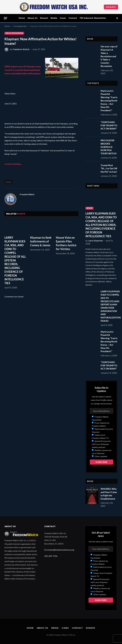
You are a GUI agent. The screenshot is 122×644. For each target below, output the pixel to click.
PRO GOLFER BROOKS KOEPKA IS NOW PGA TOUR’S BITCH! (109, 147)
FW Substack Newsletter (93, 18)
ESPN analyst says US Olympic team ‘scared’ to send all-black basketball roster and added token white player (23, 70)
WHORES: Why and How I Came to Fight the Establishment (109, 494)
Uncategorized (14, 33)
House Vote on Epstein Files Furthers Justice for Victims (66, 243)
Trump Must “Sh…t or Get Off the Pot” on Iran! (109, 168)
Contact (73, 18)
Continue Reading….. (14, 164)
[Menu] (5, 18)
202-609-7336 (51, 556)
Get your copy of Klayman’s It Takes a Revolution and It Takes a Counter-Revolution (109, 56)
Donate (111, 7)
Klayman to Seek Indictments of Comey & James (41, 241)
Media (54, 18)
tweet (8, 182)
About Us (32, 18)
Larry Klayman (96, 241)
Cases (63, 18)
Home (22, 18)
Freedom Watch (21, 49)
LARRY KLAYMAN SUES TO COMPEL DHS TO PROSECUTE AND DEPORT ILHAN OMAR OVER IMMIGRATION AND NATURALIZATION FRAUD (111, 306)
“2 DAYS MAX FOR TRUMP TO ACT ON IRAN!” (109, 125)
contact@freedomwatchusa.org (60, 550)
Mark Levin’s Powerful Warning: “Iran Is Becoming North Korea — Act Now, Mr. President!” (109, 101)
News (89, 208)
